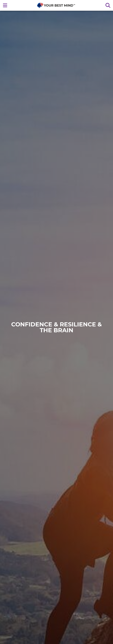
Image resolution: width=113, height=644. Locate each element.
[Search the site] (108, 5)
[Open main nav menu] (5, 5)
